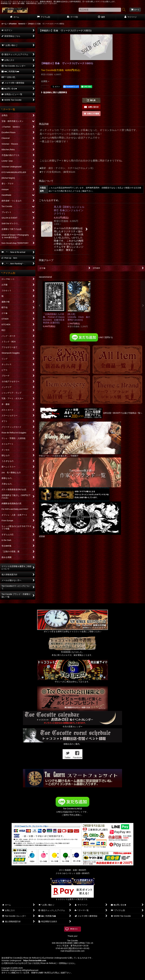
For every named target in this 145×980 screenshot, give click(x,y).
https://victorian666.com (35, 960)
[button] (91, 100)
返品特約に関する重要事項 (54, 92)
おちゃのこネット (68, 978)
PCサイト (74, 929)
